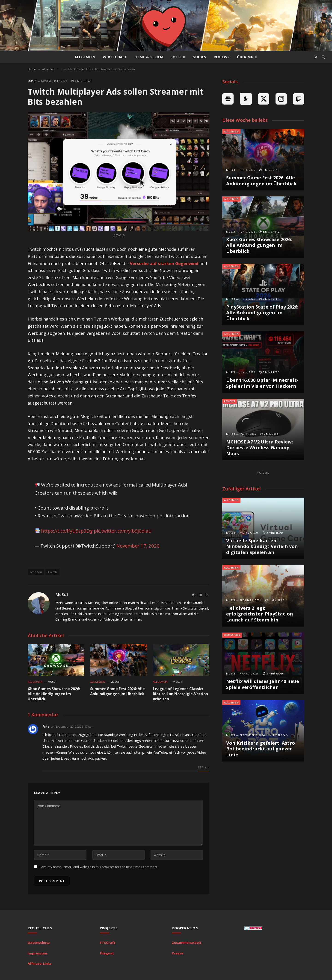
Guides (199, 57)
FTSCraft (108, 942)
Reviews (222, 57)
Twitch (52, 572)
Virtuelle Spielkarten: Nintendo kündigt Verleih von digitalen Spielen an (262, 547)
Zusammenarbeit (187, 942)
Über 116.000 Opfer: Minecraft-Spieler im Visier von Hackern (262, 383)
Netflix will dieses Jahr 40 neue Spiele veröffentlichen (263, 684)
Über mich (247, 57)
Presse (178, 953)
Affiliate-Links (40, 963)
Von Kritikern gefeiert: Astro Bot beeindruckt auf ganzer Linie (261, 749)
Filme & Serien (149, 57)
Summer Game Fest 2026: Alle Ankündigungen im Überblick (117, 691)
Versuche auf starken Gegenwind (164, 263)
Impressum (37, 953)
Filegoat (107, 953)
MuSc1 (32, 81)
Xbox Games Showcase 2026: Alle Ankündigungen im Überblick (54, 694)
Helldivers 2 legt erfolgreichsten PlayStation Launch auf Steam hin (260, 614)
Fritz (46, 726)
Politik (178, 57)
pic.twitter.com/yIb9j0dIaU (123, 531)
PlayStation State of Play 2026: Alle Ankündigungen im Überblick (262, 313)
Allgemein (85, 57)
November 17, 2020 (138, 546)
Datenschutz (39, 942)
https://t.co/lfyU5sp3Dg (67, 531)
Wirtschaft (115, 57)
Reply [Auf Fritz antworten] (204, 767)
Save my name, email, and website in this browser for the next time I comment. (99, 867)
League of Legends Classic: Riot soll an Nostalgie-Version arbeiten (180, 694)
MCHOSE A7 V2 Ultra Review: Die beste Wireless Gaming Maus (259, 448)
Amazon (36, 572)
